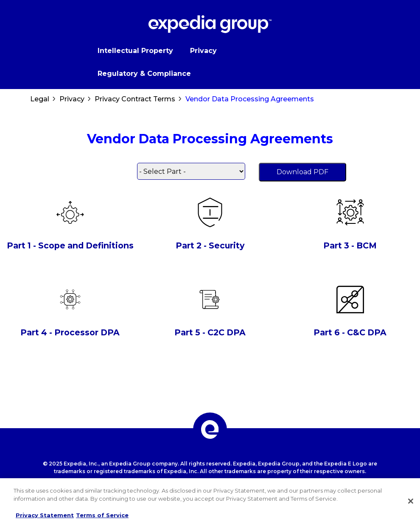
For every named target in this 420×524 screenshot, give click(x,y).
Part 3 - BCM (350, 245)
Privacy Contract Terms (135, 99)
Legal (40, 99)
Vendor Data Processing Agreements (250, 99)
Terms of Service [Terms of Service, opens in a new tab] (102, 515)
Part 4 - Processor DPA (70, 332)
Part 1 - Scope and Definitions (70, 245)
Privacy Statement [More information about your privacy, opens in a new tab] (45, 515)
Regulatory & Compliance (144, 74)
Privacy (203, 51)
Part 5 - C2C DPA (210, 332)
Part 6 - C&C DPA (350, 332)
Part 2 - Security (210, 245)
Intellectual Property (135, 51)
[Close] (411, 501)
